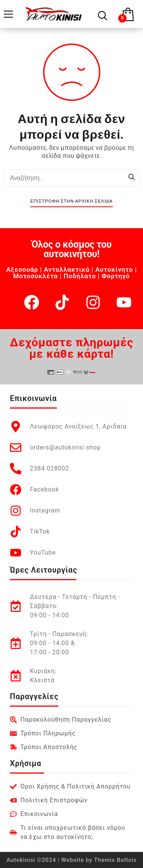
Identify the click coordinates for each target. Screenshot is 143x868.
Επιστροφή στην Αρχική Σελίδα (71, 201)
